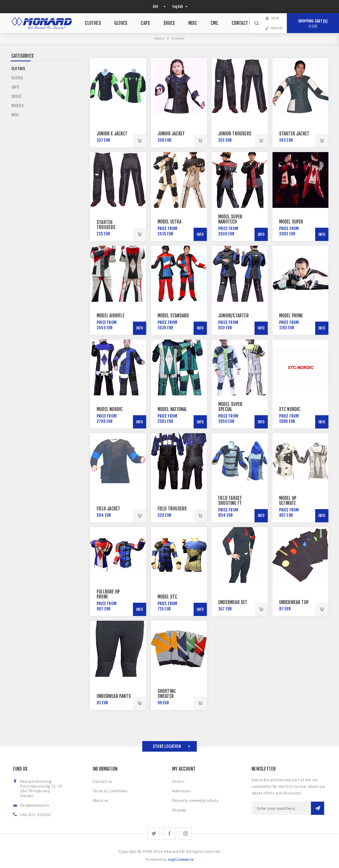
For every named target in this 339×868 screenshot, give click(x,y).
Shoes (16, 96)
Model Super (291, 222)
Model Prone (291, 316)
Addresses (181, 791)
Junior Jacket (171, 134)
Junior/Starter (233, 316)
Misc (15, 115)
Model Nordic (110, 409)
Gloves (17, 78)
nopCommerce (181, 859)
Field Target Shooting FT (230, 501)
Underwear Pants (114, 696)
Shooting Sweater (167, 694)
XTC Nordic (290, 409)
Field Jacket (108, 509)
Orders (178, 781)
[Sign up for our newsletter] (281, 808)
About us (101, 800)
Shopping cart (313, 24)
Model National (172, 409)
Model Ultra (169, 222)
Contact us (102, 781)
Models (17, 106)
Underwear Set (233, 602)
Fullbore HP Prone (108, 594)
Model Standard (173, 316)
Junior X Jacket (112, 134)
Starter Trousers (106, 225)
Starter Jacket (294, 134)
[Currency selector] (159, 7)
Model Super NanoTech (230, 219)
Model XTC (168, 597)
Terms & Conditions (110, 791)
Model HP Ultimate (288, 501)
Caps (15, 87)
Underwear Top (294, 602)
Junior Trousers (235, 134)
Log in (275, 18)
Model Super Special (230, 407)
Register (277, 28)
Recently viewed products (195, 800)
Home (159, 38)
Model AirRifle (111, 316)
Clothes (18, 69)
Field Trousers (172, 509)
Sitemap (179, 810)
